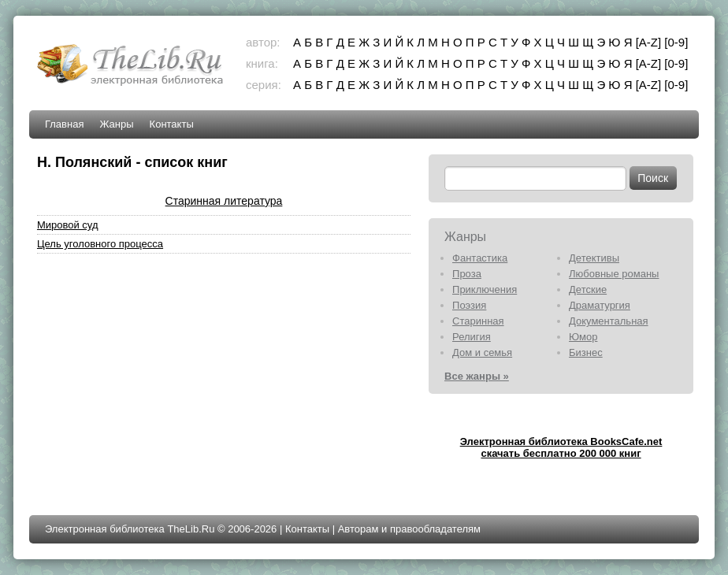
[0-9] (676, 42)
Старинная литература (224, 201)
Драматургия (600, 305)
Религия (472, 337)
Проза (467, 274)
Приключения (485, 289)
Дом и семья (482, 352)
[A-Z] (649, 42)
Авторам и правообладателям (409, 529)
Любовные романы (614, 274)
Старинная (478, 321)
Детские (588, 289)
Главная (64, 124)
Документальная (609, 321)
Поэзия (469, 305)
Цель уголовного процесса (100, 244)
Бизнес (586, 352)
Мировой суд (68, 225)
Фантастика (480, 258)
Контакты (172, 124)
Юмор (583, 337)
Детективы (594, 258)
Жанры (116, 124)
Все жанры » (477, 376)
